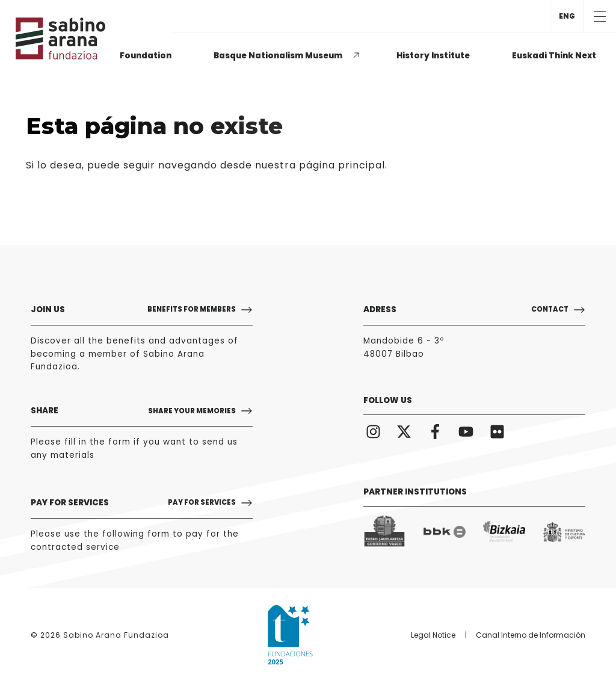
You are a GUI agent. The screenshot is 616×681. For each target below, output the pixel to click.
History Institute (433, 56)
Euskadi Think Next (554, 56)
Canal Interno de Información (531, 635)
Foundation (146, 56)
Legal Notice (433, 635)
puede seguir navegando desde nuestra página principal (236, 165)
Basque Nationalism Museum (278, 56)
